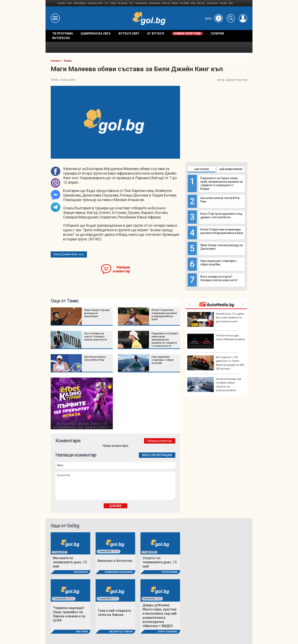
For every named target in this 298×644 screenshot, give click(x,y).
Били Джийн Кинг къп (69, 254)
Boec (231, 3)
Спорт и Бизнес (167, 632)
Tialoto (113, 3)
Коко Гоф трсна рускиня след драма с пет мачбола (221, 215)
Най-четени (202, 169)
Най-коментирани (231, 169)
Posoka (223, 3)
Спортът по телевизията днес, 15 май (160, 562)
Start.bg (201, 3)
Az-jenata (123, 3)
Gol (106, 3)
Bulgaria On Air (95, 3)
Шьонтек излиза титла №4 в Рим (95, 358)
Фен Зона (82, 632)
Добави (115, 506)
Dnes (70, 3)
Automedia (155, 3)
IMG (52, 3)
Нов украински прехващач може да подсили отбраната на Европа (216, 319)
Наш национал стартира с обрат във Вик (219, 263)
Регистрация (162, 455)
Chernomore (212, 3)
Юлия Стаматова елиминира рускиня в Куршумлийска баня (222, 231)
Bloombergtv (80, 3)
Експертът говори (121, 632)
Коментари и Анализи (119, 572)
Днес (214, 19)
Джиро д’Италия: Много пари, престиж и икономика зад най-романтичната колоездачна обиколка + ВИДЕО (160, 616)
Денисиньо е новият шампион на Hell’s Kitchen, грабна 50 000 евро (215, 363)
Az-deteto (185, 3)
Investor (61, 3)
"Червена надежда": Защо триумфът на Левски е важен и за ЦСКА (69, 614)
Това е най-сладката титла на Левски (114, 613)
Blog (193, 3)
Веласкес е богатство (115, 561)
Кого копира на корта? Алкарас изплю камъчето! (219, 278)
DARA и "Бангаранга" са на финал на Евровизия (215, 341)
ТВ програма (169, 572)
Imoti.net (166, 3)
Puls (131, 3)
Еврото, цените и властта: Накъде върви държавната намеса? (214, 385)
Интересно (81, 572)
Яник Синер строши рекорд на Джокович (97, 313)
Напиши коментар (121, 269)
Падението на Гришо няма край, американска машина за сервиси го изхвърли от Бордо (222, 183)
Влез (146, 455)
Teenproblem (141, 3)
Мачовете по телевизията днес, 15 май (70, 562)
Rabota (175, 3)
